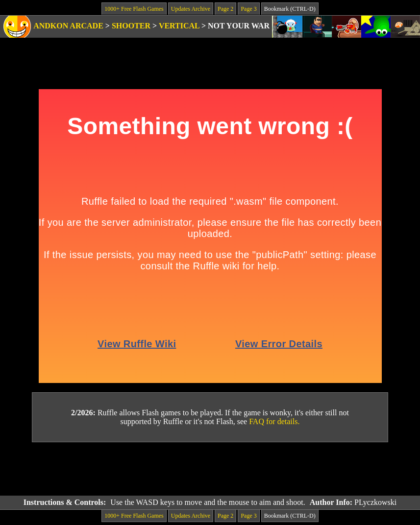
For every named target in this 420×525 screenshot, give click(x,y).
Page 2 (225, 9)
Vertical (179, 26)
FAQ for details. (274, 421)
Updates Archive (191, 9)
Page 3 (248, 9)
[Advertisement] (210, 469)
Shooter (131, 26)
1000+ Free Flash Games (134, 9)
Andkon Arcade (68, 26)
